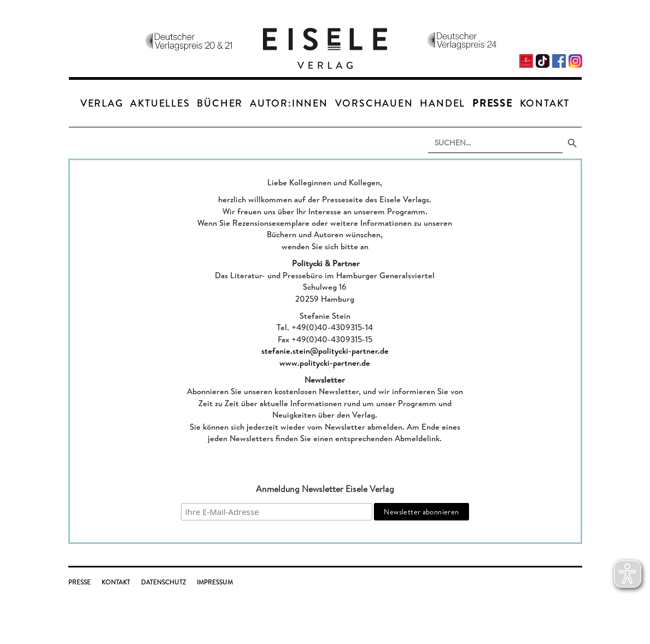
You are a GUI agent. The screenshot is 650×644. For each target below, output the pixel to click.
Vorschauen (374, 103)
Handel (443, 103)
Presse (493, 103)
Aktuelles (160, 103)
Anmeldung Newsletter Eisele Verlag (325, 489)
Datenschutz (163, 582)
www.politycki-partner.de (325, 363)
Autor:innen (289, 103)
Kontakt (545, 103)
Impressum (215, 582)
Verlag (102, 103)
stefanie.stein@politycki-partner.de (325, 351)
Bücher (220, 103)
